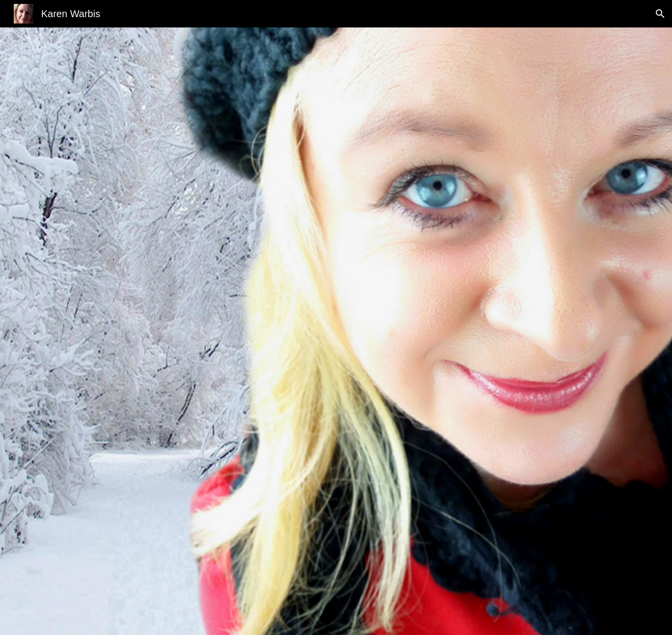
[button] (660, 14)
